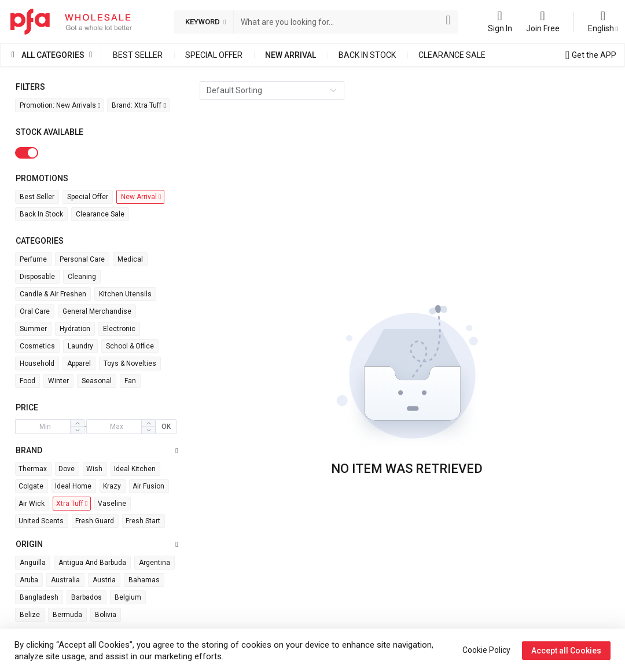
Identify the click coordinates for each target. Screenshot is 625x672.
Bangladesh (39, 597)
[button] (77, 430)
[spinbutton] (45, 427)
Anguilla (33, 563)
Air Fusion (148, 486)
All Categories (53, 55)
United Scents (41, 521)
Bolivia (106, 615)
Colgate (31, 486)
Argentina (155, 563)
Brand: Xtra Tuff (139, 105)
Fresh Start (143, 521)
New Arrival (291, 55)
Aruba (29, 580)
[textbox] (339, 22)
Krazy (112, 486)
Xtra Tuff (72, 504)
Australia (65, 580)
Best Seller (138, 55)
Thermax (33, 469)
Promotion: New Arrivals (60, 105)
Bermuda (67, 615)
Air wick (32, 504)
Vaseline (112, 504)
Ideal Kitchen (135, 469)
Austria (104, 580)
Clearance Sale (452, 55)
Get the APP (594, 55)
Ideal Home (73, 486)
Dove (67, 469)
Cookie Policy (486, 650)
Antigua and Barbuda (92, 563)
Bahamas (144, 580)
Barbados (87, 597)
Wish (94, 469)
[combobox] (339, 22)
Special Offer (214, 55)
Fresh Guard (95, 521)
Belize (30, 615)
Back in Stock (367, 55)
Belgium (128, 597)
